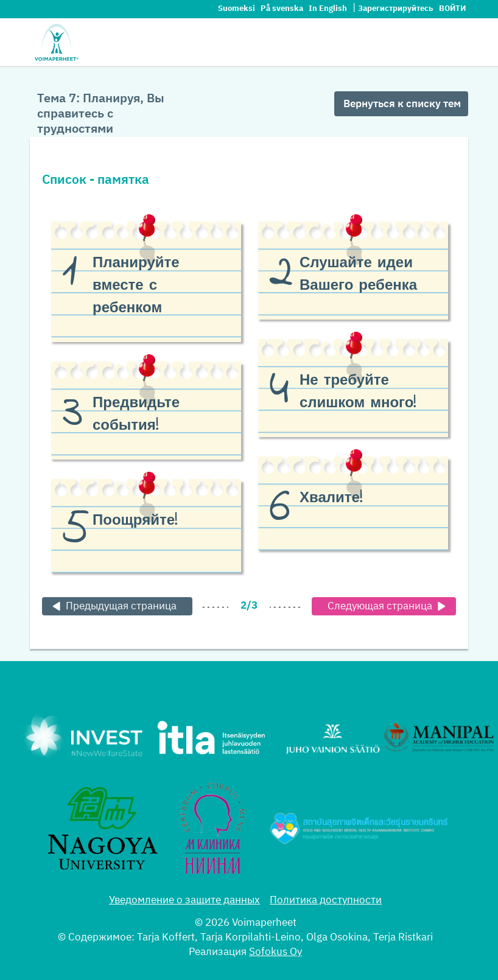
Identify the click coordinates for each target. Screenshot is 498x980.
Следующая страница (388, 606)
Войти (452, 9)
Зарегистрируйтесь (395, 9)
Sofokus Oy (275, 952)
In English (329, 9)
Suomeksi (237, 9)
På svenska (283, 9)
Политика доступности (326, 901)
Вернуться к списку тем (402, 104)
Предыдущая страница (113, 606)
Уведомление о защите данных (184, 901)
